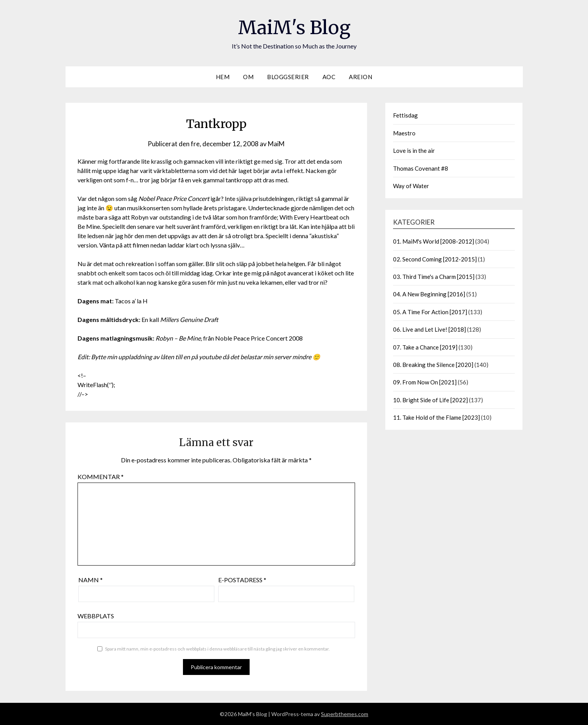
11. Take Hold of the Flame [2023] (436, 417)
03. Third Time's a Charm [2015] (434, 277)
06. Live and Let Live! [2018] (429, 329)
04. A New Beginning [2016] (429, 294)
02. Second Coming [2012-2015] (435, 259)
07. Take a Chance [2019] (425, 347)
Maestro (404, 133)
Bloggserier (288, 77)
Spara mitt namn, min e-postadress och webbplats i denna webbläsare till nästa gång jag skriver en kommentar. (217, 649)
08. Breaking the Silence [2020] (433, 365)
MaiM (276, 144)
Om (248, 77)
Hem (223, 77)
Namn (91, 580)
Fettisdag (405, 115)
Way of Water (411, 186)
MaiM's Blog (294, 28)
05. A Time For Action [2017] (430, 312)
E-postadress (242, 580)
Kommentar (101, 477)
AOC (329, 77)
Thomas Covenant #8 (421, 168)
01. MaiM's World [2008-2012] (434, 241)
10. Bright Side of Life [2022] (430, 400)
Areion (360, 77)
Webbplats (96, 616)
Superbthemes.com (345, 714)
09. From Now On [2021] (425, 382)
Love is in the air (414, 151)
